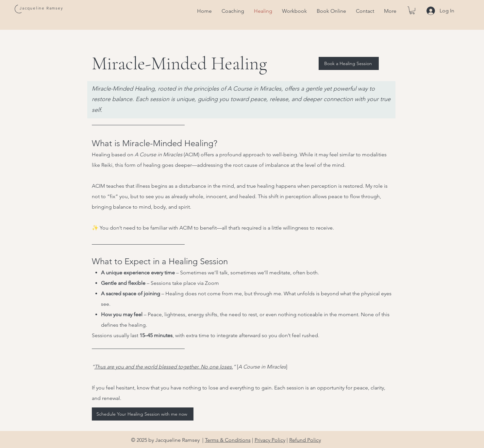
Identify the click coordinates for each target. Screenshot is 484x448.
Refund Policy (305, 440)
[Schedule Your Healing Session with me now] (143, 414)
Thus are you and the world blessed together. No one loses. (164, 367)
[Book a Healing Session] (349, 63)
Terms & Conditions (228, 440)
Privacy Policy (270, 440)
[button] (412, 10)
